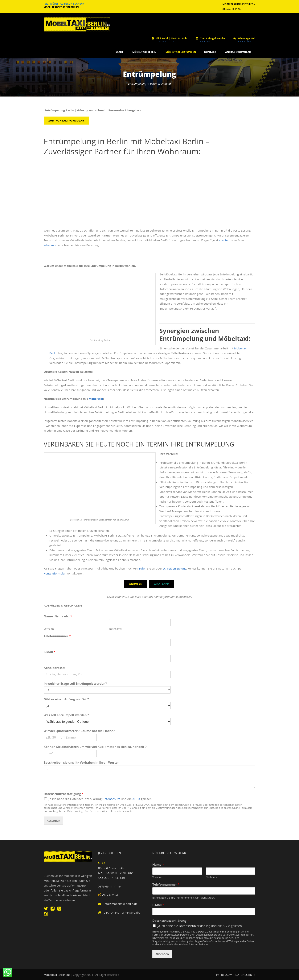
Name (158, 865)
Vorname (49, 629)
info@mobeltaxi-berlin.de (121, 904)
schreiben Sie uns (174, 568)
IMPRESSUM (225, 975)
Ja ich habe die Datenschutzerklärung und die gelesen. (101, 799)
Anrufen (136, 584)
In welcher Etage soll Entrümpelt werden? (75, 684)
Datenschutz (111, 799)
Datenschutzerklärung (171, 921)
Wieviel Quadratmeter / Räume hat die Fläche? (79, 731)
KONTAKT (210, 52)
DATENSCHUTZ (245, 975)
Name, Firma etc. (58, 616)
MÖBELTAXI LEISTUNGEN (181, 52)
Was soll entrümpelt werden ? (66, 715)
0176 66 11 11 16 (165, 41)
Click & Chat (245, 41)
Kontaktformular (55, 573)
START (119, 52)
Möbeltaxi (96, 399)
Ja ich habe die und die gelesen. (200, 926)
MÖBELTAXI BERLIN (144, 52)
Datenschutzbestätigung (63, 794)
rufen (143, 568)
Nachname (115, 629)
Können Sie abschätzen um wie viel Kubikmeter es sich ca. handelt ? (95, 747)
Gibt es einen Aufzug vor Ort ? (66, 699)
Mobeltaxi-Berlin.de (57, 975)
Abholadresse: (54, 668)
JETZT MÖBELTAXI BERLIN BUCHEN (64, 4)
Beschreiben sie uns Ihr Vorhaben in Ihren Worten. (82, 763)
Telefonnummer (57, 636)
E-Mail (50, 652)
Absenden (53, 821)
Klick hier (205, 41)
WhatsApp (51, 245)
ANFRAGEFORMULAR (238, 52)
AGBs (136, 799)
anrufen (225, 240)
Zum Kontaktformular (66, 121)
